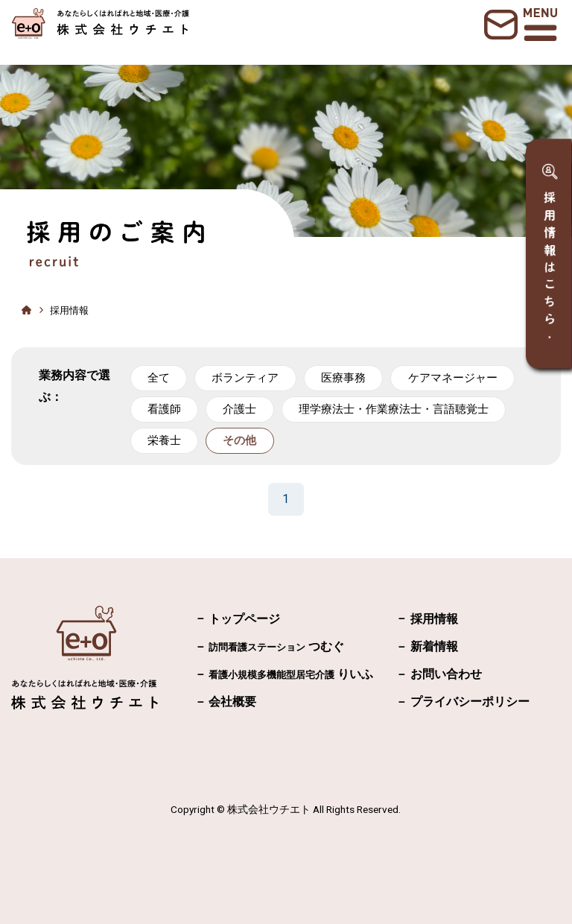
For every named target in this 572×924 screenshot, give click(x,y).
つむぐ (276, 646)
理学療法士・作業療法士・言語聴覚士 (394, 409)
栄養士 (164, 440)
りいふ (291, 674)
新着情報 (434, 646)
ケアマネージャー (453, 378)
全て (159, 378)
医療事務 (343, 378)
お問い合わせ (446, 674)
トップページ (244, 619)
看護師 (164, 409)
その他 (239, 440)
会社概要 (232, 702)
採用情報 (434, 619)
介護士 (239, 409)
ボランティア (245, 378)
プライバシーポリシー (470, 702)
